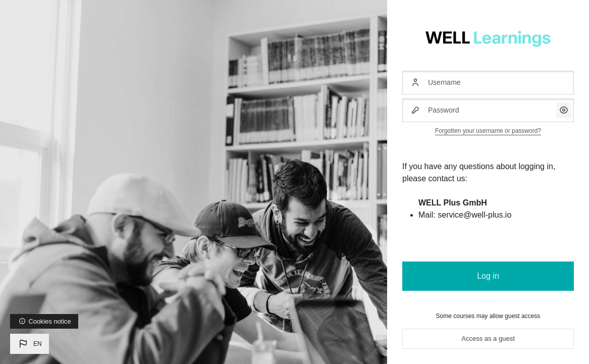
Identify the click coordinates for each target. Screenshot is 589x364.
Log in (488, 276)
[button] (30, 344)
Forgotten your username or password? (488, 131)
